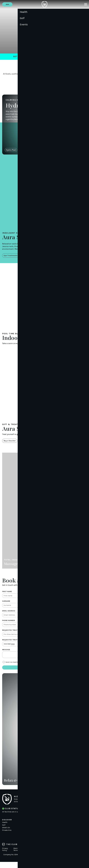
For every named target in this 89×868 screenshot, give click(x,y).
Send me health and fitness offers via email (23, 668)
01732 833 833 (20, 808)
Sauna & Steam (27, 151)
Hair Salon (70, 151)
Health (5, 828)
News (33, 828)
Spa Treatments (11, 257)
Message (6, 655)
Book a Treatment (45, 84)
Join (8, 4)
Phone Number (9, 624)
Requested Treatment (12, 634)
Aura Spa (43, 151)
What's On (6, 834)
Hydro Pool (11, 151)
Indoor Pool (56, 151)
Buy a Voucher (11, 442)
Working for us (36, 831)
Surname (6, 603)
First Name (7, 593)
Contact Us (35, 834)
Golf (4, 831)
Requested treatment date (15, 644)
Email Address (9, 614)
